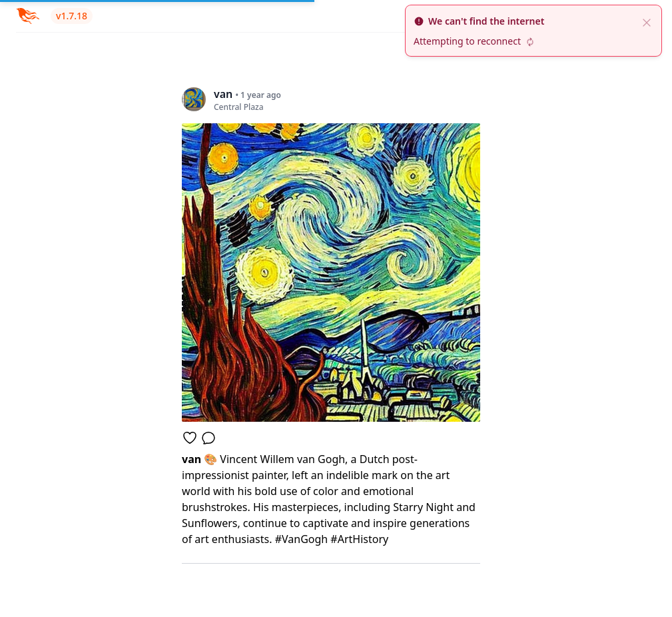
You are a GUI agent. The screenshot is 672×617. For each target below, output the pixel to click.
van (193, 459)
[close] (647, 21)
